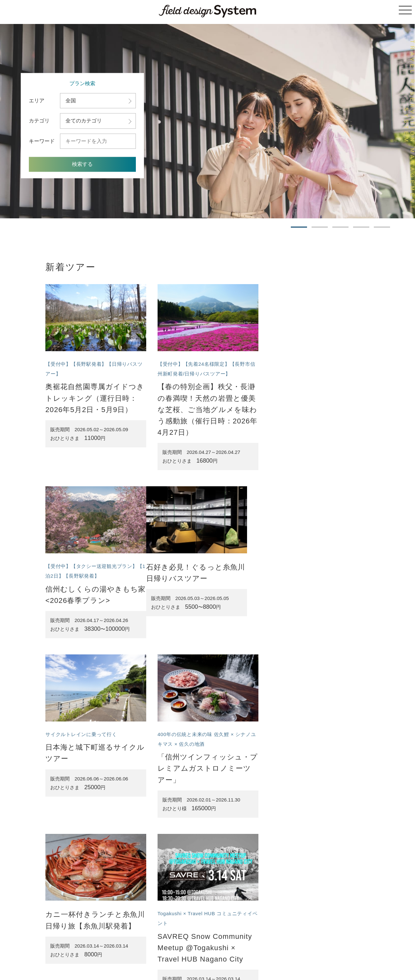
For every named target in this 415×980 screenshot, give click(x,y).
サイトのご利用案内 (172, 948)
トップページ (109, 948)
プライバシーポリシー (269, 948)
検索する (82, 164)
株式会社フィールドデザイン (225, 961)
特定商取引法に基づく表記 (220, 948)
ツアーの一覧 (137, 948)
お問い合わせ (306, 948)
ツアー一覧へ (201, 890)
